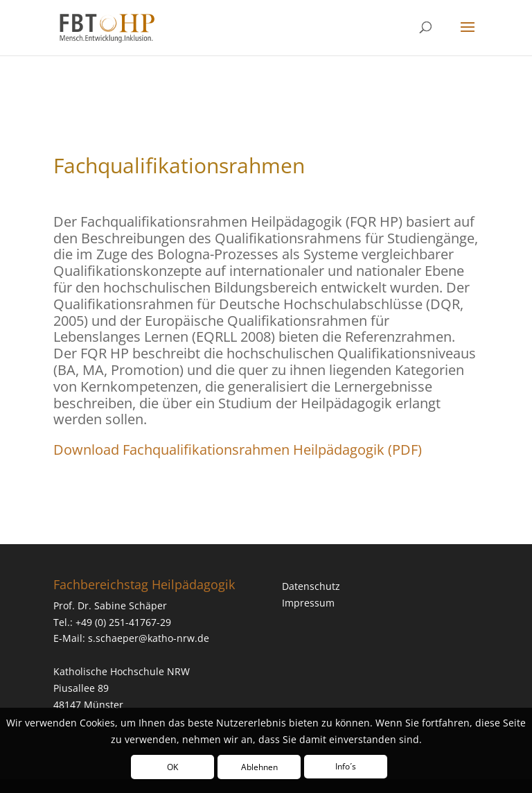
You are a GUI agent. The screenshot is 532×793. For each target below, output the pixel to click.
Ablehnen (259, 767)
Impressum (308, 603)
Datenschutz (311, 586)
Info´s (346, 766)
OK (172, 767)
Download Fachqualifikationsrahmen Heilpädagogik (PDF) (238, 450)
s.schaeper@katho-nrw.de (149, 638)
